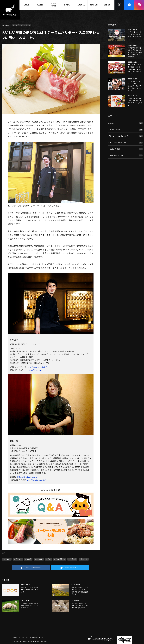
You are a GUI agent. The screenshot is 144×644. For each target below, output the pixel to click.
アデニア (7, 559)
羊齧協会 (73, 559)
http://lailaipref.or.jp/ (36, 480)
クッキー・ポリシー (36, 638)
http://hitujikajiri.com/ (27, 477)
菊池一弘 (84, 559)
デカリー (18, 559)
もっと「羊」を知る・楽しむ (22, 25)
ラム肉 (29, 559)
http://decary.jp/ (35, 370)
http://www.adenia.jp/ (37, 367)
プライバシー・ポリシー (20, 638)
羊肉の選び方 (60, 559)
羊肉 (49, 559)
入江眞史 (39, 559)
